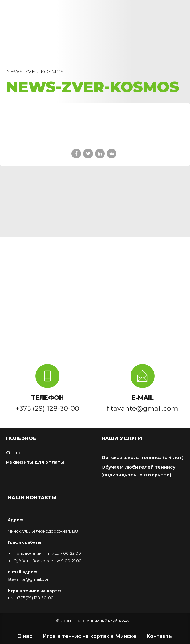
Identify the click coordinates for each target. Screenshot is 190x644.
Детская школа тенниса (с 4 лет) (142, 458)
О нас (13, 453)
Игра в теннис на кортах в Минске (89, 636)
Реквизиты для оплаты (35, 462)
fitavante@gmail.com (29, 579)
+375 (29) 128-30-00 (35, 598)
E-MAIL (143, 398)
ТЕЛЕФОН (47, 398)
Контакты (160, 636)
